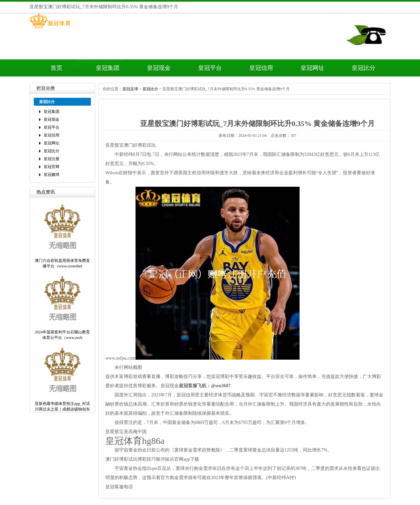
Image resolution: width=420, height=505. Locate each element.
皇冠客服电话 (119, 487)
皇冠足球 (130, 89)
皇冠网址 (312, 68)
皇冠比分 (364, 68)
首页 (56, 68)
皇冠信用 (261, 68)
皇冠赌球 (52, 175)
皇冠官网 (52, 167)
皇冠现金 (159, 68)
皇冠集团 (108, 68)
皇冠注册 (52, 159)
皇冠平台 (210, 68)
